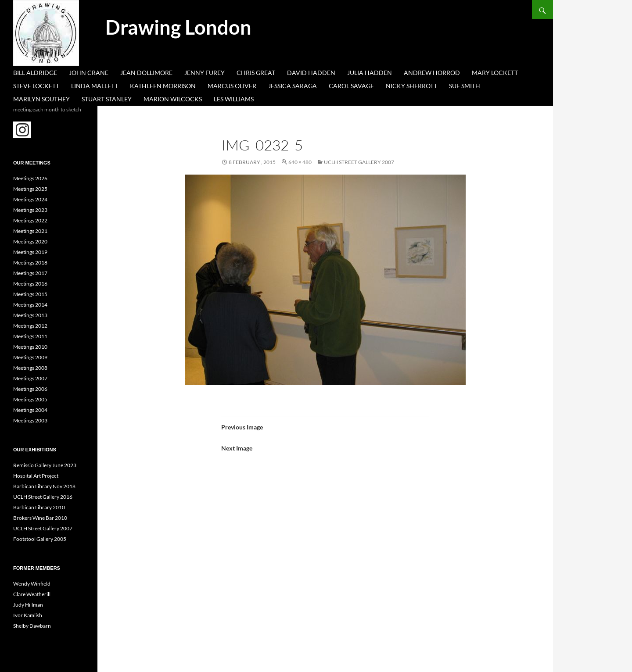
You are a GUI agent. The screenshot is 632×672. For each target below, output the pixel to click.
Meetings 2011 (30, 336)
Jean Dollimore (146, 73)
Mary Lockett (495, 73)
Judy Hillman (28, 605)
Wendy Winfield (32, 584)
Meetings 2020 (30, 241)
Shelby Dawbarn (32, 626)
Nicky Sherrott (411, 86)
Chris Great (256, 73)
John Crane (89, 73)
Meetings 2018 (30, 263)
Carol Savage (351, 86)
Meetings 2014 (30, 305)
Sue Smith (465, 86)
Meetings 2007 (30, 378)
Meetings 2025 (30, 189)
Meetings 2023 (30, 210)
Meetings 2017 (30, 273)
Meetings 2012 (30, 326)
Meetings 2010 (30, 347)
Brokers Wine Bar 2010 (40, 518)
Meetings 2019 (30, 252)
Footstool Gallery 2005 (40, 539)
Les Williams (234, 99)
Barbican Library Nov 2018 (44, 486)
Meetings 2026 (30, 178)
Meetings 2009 (30, 357)
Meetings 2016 (30, 284)
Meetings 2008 (30, 368)
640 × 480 (300, 162)
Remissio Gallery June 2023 (45, 465)
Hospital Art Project (36, 476)
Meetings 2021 (30, 231)
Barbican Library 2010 (39, 507)
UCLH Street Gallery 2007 (359, 162)
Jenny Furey (205, 73)
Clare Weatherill (32, 594)
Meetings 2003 (30, 420)
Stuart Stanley (107, 99)
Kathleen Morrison (163, 86)
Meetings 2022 (30, 220)
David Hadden (311, 73)
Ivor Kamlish (28, 615)
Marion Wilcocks (173, 99)
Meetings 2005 (30, 399)
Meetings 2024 (30, 199)
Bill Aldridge (35, 73)
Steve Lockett (36, 86)
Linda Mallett (95, 86)
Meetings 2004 (30, 410)
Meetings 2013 (30, 315)
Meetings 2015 (30, 294)
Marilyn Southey (41, 99)
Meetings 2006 (30, 389)
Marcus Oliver (232, 86)
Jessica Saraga (293, 86)
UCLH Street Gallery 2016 (43, 497)
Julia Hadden (370, 73)
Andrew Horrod (432, 73)
